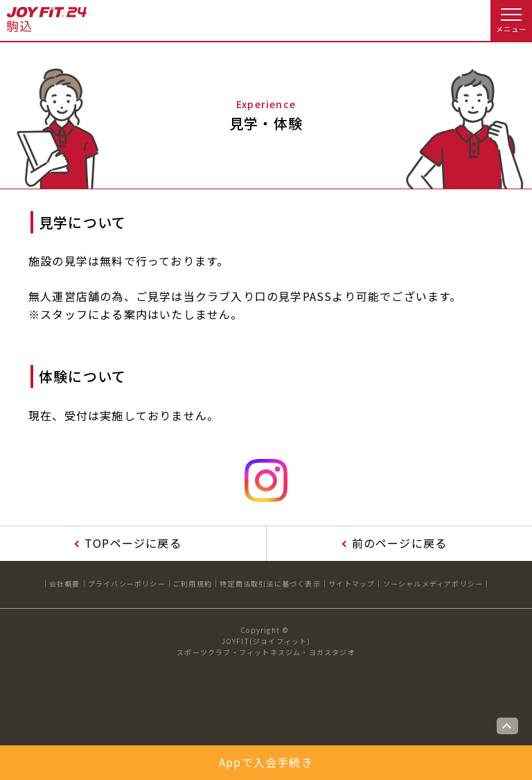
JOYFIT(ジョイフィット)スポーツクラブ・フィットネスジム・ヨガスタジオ (266, 647)
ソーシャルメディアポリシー (433, 583)
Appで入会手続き (266, 762)
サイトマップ (352, 583)
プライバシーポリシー (127, 583)
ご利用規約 (193, 583)
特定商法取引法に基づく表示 (270, 583)
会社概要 (65, 583)
